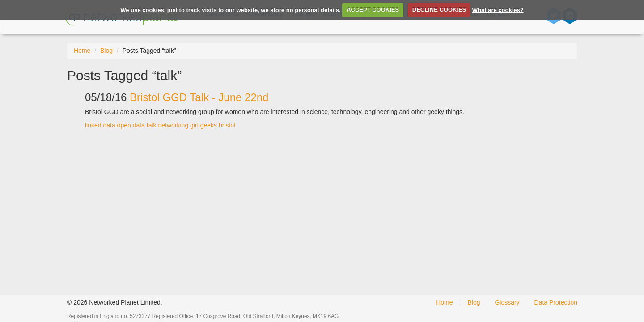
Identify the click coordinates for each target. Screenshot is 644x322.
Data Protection (556, 302)
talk (152, 125)
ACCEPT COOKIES (373, 10)
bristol (227, 125)
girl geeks (203, 125)
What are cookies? (498, 10)
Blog (106, 51)
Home (82, 51)
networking (173, 125)
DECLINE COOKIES (439, 10)
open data (131, 125)
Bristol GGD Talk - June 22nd (199, 97)
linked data (100, 125)
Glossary (507, 302)
